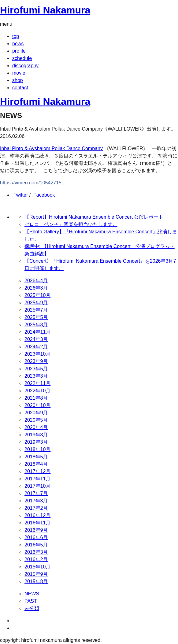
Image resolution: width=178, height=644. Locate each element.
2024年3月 (36, 339)
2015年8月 (36, 581)
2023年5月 (36, 369)
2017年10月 (37, 486)
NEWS (32, 594)
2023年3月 (36, 376)
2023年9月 (36, 361)
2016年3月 (36, 552)
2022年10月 (37, 391)
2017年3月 (36, 501)
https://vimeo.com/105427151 (32, 183)
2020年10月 (37, 405)
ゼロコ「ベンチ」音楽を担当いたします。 (71, 224)
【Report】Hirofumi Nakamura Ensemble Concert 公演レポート (94, 217)
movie (19, 73)
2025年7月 (36, 310)
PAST (31, 601)
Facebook (44, 195)
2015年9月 (36, 574)
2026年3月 (36, 288)
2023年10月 (37, 354)
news (18, 44)
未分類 (32, 608)
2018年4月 (36, 464)
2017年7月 (36, 493)
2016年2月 (36, 559)
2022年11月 (37, 383)
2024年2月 (36, 347)
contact (20, 88)
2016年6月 (36, 537)
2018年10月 (37, 449)
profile (19, 51)
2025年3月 (36, 325)
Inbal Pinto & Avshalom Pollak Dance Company (51, 148)
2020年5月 (36, 420)
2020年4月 (36, 427)
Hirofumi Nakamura (45, 10)
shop (18, 80)
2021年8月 (36, 398)
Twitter (20, 195)
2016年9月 (36, 530)
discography (25, 66)
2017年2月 (36, 508)
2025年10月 (37, 295)
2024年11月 (37, 332)
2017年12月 (37, 471)
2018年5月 (36, 457)
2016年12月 (37, 515)
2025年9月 (36, 303)
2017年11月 (37, 479)
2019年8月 (36, 435)
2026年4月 (36, 281)
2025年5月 (36, 317)
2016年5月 (36, 545)
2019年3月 (36, 442)
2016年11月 (37, 523)
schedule (22, 58)
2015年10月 (37, 567)
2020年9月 (36, 413)
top (16, 36)
